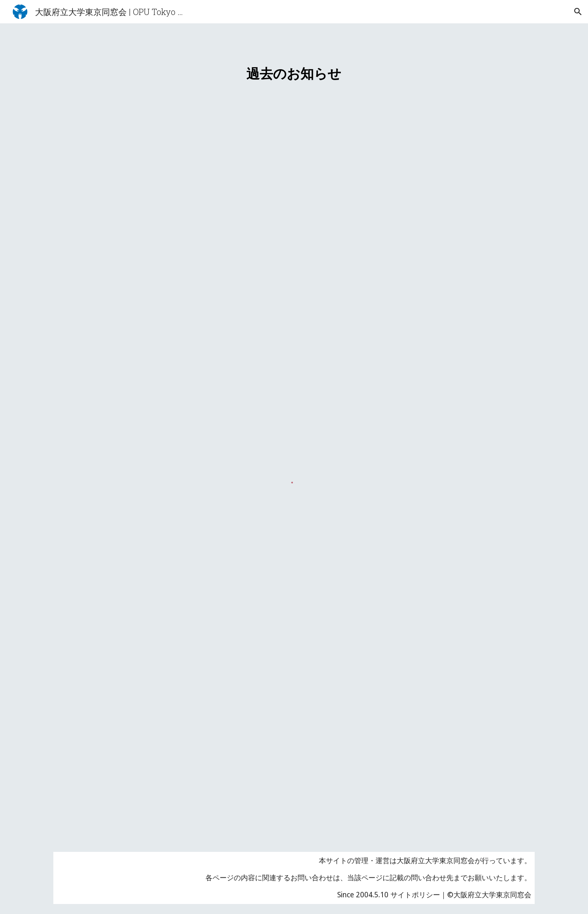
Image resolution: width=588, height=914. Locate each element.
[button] (578, 12)
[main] (294, 69)
